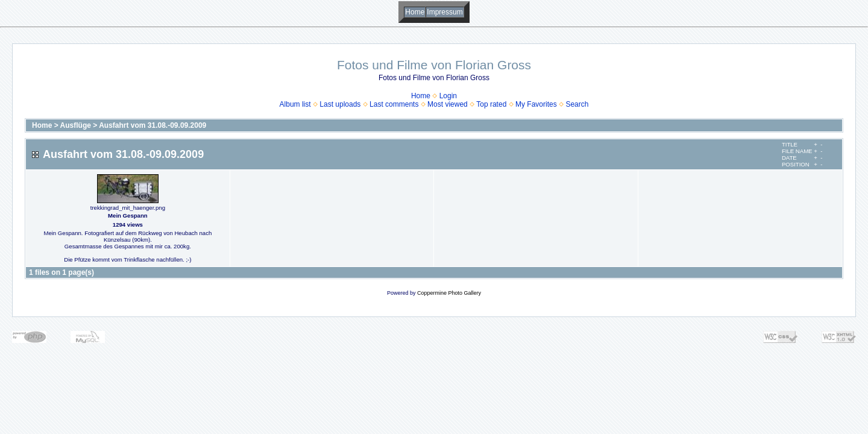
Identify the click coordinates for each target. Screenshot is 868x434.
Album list (295, 104)
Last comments (394, 104)
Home (415, 12)
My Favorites (536, 104)
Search (577, 104)
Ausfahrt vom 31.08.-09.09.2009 (153, 125)
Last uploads (340, 104)
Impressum (445, 12)
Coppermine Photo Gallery (449, 293)
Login (448, 96)
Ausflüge (76, 125)
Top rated (491, 104)
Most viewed (448, 104)
